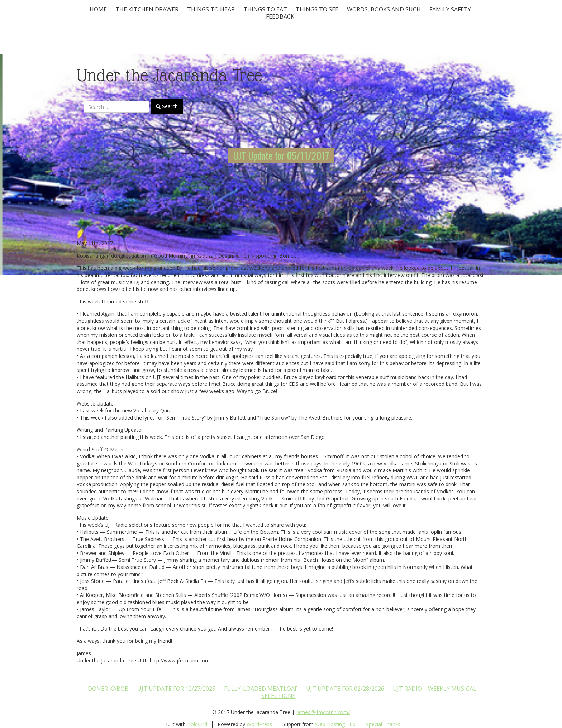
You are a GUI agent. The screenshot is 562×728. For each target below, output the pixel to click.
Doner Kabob (108, 689)
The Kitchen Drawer (147, 9)
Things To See (317, 9)
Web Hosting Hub (335, 724)
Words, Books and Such (384, 9)
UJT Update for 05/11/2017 (281, 155)
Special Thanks (383, 724)
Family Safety (450, 9)
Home (98, 9)
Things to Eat (265, 9)
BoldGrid (197, 724)
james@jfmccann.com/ (323, 712)
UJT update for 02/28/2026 (345, 689)
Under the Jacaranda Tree (169, 75)
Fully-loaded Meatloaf (261, 689)
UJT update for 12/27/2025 (176, 689)
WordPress (259, 724)
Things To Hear (211, 9)
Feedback (280, 16)
